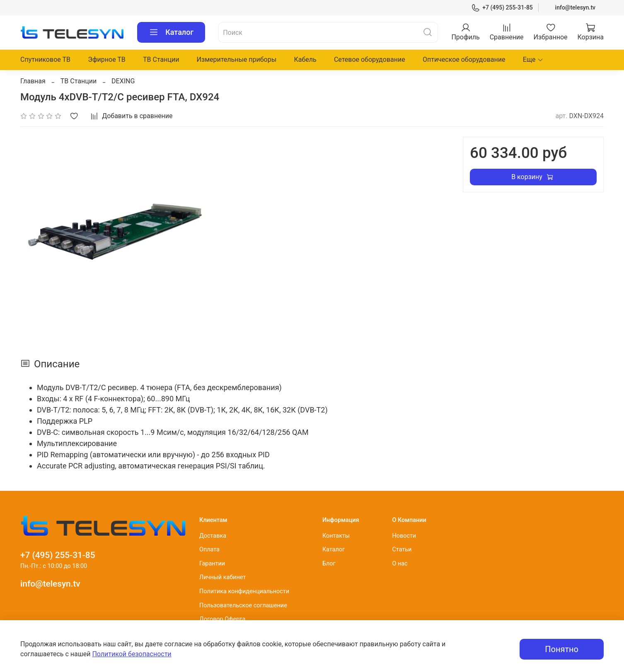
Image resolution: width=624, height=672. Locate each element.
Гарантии (212, 564)
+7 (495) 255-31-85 (502, 8)
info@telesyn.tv (575, 7)
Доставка (213, 536)
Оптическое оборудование (464, 59)
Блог (329, 564)
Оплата (209, 549)
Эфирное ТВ (107, 59)
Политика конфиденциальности (244, 591)
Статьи (402, 549)
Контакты (336, 536)
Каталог (171, 32)
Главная (33, 81)
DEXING (123, 81)
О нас (400, 564)
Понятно (562, 649)
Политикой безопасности (132, 654)
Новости (404, 536)
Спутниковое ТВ (45, 59)
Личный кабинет (223, 577)
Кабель (305, 59)
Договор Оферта (222, 619)
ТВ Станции (161, 59)
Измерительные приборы (237, 59)
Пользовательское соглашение (243, 605)
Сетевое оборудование (370, 59)
